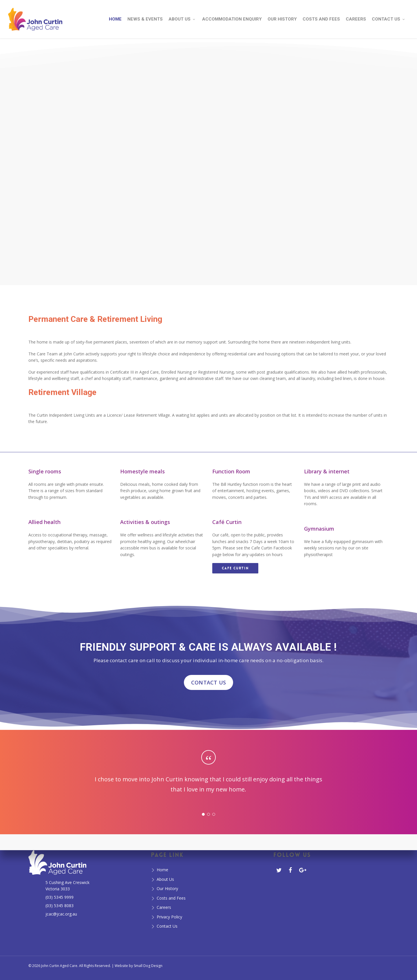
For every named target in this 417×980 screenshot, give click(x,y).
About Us (165, 879)
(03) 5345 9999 (60, 897)
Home (162, 870)
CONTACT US (209, 682)
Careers (164, 907)
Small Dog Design (148, 966)
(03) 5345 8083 (60, 906)
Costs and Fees (171, 898)
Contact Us (167, 926)
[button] (235, 568)
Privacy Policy (169, 917)
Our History (167, 888)
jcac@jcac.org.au (61, 914)
